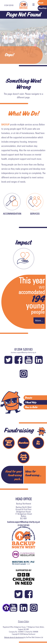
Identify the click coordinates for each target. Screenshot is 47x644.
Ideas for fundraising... (33, 473)
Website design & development (14, 637)
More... (39, 321)
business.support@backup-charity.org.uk (23, 352)
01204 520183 (9, 5)
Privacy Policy (24, 621)
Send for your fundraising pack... (14, 475)
